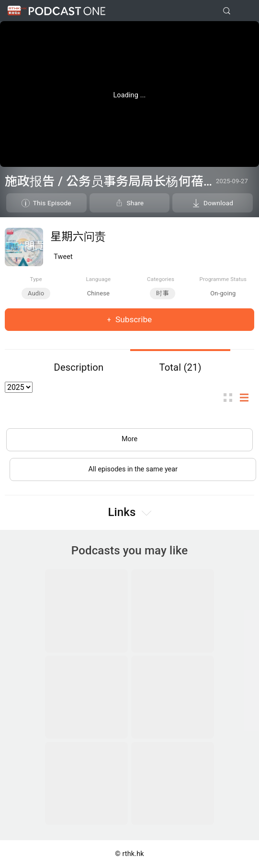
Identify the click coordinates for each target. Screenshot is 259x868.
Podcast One (67, 11)
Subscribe (133, 319)
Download (218, 203)
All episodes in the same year (133, 469)
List (247, 398)
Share (135, 203)
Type (36, 279)
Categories (161, 279)
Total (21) (180, 367)
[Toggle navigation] (244, 11)
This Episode (52, 203)
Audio (36, 293)
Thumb (231, 398)
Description (79, 367)
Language (98, 279)
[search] (227, 11)
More (129, 439)
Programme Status (223, 279)
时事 (162, 293)
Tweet (63, 257)
